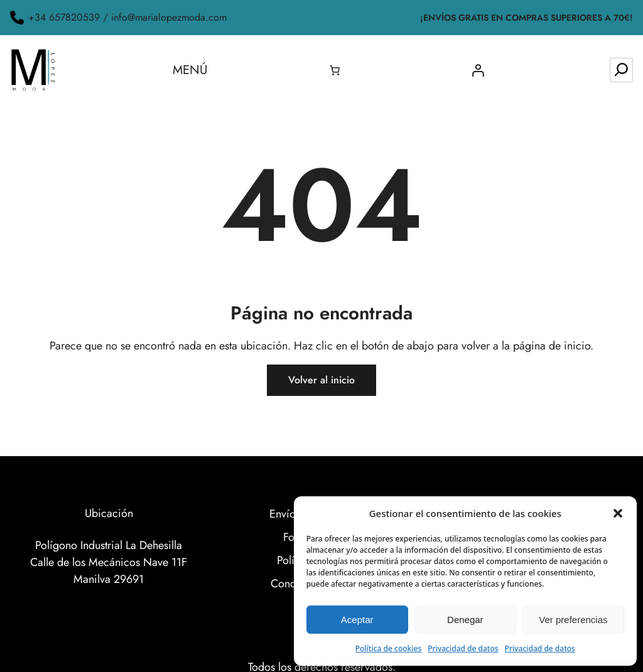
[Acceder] (478, 70)
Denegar (465, 620)
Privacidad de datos (463, 648)
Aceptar (357, 620)
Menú (190, 70)
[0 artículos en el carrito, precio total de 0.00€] (335, 70)
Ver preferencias (573, 620)
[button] (618, 513)
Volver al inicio (321, 380)
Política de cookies (389, 648)
